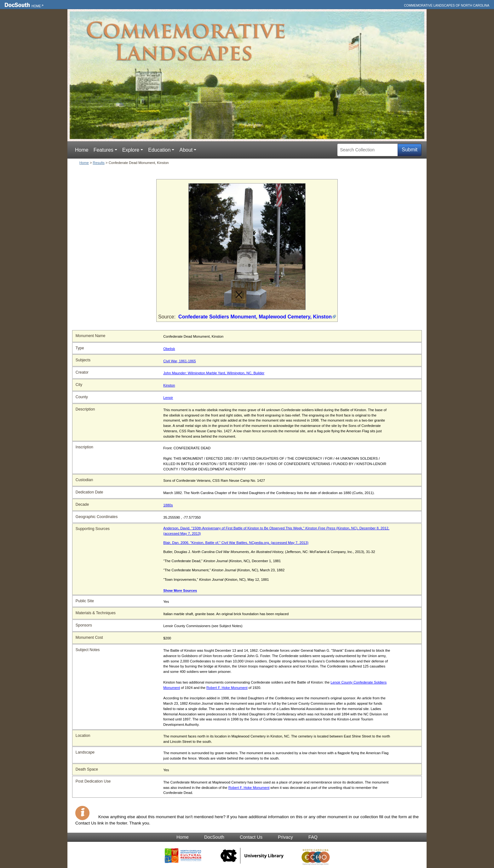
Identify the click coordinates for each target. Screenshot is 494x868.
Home (36, 6)
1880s (168, 505)
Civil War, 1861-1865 (179, 361)
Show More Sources (180, 591)
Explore (131, 150)
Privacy (285, 837)
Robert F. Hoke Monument (227, 688)
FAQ (313, 837)
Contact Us (251, 837)
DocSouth (214, 837)
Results (99, 163)
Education (159, 150)
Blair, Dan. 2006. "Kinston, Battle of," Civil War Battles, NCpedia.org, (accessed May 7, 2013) (236, 543)
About (186, 150)
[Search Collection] (368, 150)
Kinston (169, 385)
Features (103, 150)
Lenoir (168, 398)
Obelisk (169, 349)
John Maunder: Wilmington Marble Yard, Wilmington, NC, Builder (214, 373)
